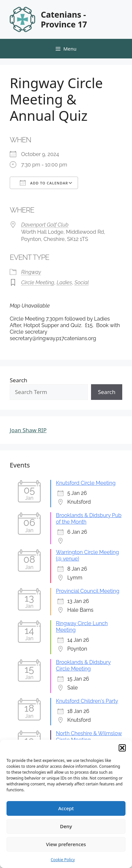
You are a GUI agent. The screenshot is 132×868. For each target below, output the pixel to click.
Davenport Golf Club (45, 225)
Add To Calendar (44, 183)
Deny (66, 826)
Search (19, 380)
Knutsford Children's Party (87, 701)
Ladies (64, 283)
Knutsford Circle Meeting (86, 483)
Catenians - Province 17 (64, 19)
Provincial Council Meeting (88, 591)
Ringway (31, 272)
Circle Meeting (38, 283)
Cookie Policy (63, 860)
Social (82, 283)
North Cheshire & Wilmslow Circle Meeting (89, 737)
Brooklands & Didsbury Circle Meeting (83, 665)
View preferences (66, 844)
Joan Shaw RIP (28, 430)
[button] (122, 748)
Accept (66, 808)
